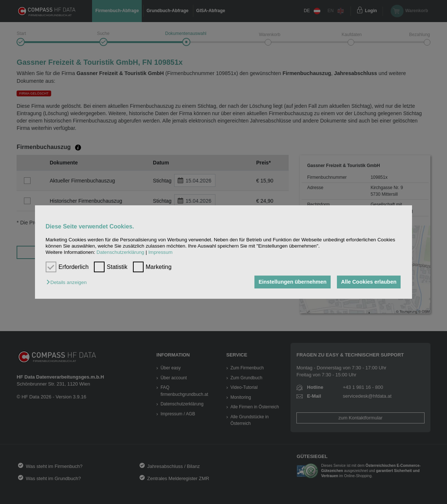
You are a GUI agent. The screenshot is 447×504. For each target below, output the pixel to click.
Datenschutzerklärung (120, 253)
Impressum (161, 253)
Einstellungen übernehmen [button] (293, 282)
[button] (68, 283)
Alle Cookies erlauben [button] (369, 282)
